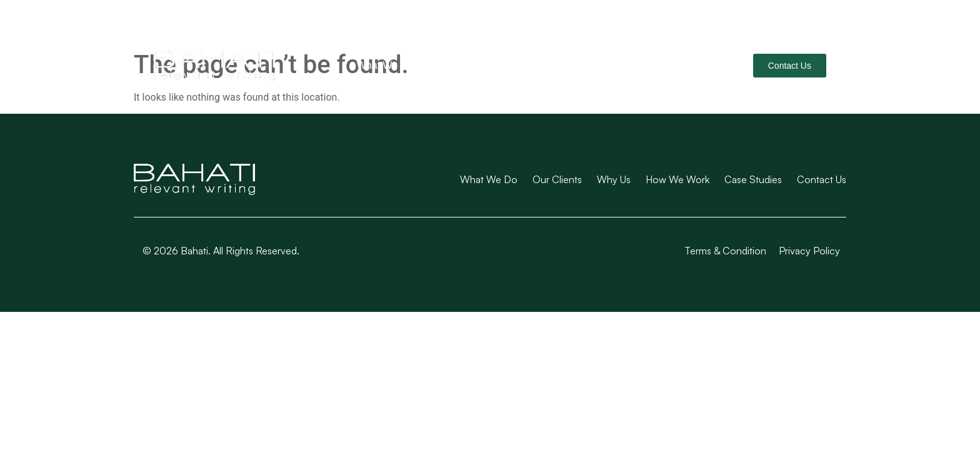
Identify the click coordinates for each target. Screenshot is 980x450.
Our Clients (463, 65)
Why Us (531, 65)
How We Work (605, 65)
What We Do (385, 65)
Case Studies (692, 65)
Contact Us (822, 179)
